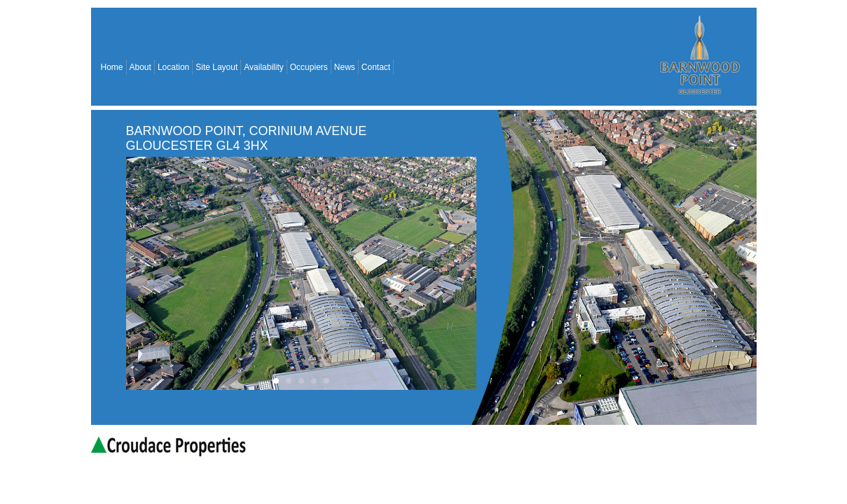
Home (112, 67)
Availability (263, 67)
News (345, 67)
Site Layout (216, 67)
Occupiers (309, 67)
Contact (376, 67)
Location (173, 67)
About (140, 67)
